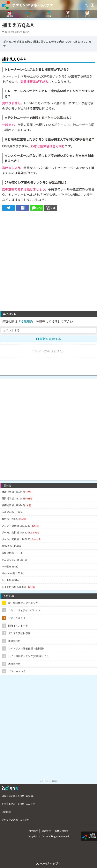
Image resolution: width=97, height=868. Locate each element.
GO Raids (6, 812)
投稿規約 (27, 321)
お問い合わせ (62, 831)
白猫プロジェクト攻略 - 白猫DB (18, 796)
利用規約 (33, 831)
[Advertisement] (48, 261)
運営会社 (46, 831)
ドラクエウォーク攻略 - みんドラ (18, 804)
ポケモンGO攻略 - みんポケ (33, 5)
